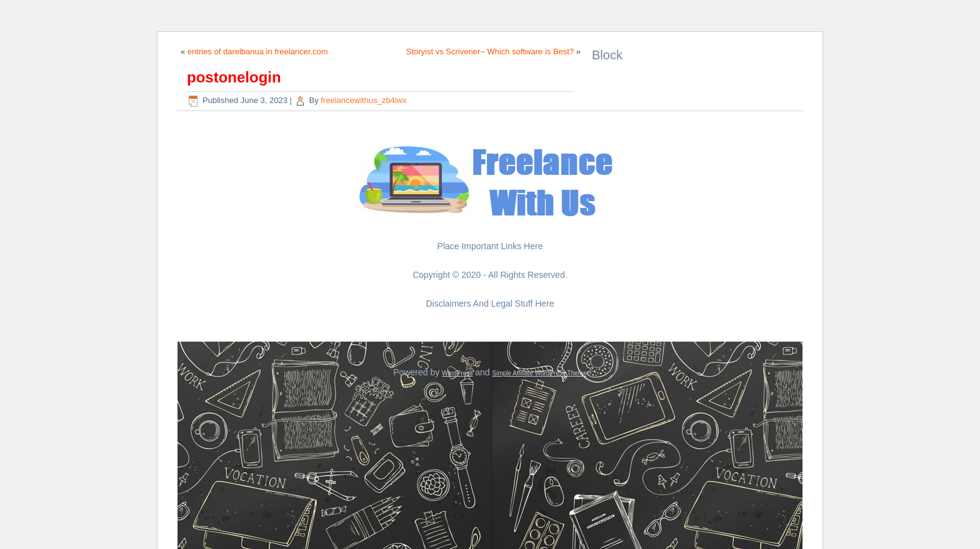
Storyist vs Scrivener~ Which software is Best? (490, 52)
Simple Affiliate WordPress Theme (540, 373)
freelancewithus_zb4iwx (363, 100)
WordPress (457, 373)
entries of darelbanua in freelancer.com (258, 52)
